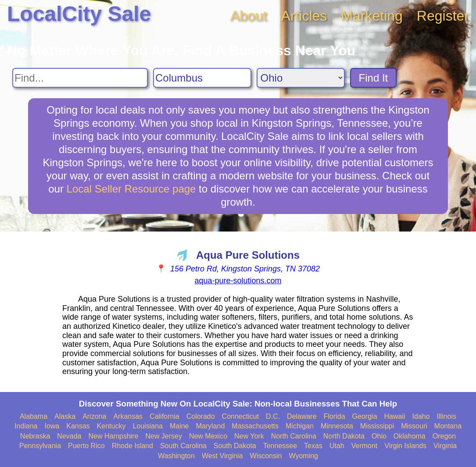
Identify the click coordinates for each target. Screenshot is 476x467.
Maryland (211, 426)
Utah (337, 446)
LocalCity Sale (79, 14)
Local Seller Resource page (131, 189)
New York (249, 436)
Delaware (302, 416)
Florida (335, 416)
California (165, 416)
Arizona (94, 416)
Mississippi (377, 426)
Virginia (445, 446)
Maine (179, 426)
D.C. (273, 416)
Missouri (414, 426)
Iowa (52, 426)
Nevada (69, 436)
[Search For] (80, 78)
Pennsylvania (40, 446)
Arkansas (128, 416)
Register (443, 16)
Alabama (34, 416)
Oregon (444, 436)
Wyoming (303, 456)
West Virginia (222, 456)
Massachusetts (255, 426)
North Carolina (294, 436)
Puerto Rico (86, 446)
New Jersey (164, 436)
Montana (448, 426)
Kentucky (111, 426)
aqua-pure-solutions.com (238, 281)
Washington (176, 456)
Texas (313, 446)
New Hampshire (114, 436)
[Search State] (301, 78)
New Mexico (208, 436)
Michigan (300, 426)
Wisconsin (266, 456)
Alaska (65, 416)
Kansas (78, 426)
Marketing (372, 16)
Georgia (365, 416)
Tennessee (280, 446)
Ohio (379, 436)
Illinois (447, 416)
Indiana (26, 426)
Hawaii (395, 416)
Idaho (421, 416)
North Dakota (344, 436)
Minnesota (337, 426)
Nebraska (35, 436)
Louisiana (148, 426)
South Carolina (183, 446)
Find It (374, 78)
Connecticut (241, 416)
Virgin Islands (405, 446)
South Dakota (235, 446)
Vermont (365, 446)
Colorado (201, 416)
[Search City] (202, 78)
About (249, 16)
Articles (304, 16)
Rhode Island (132, 446)
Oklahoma (410, 436)
